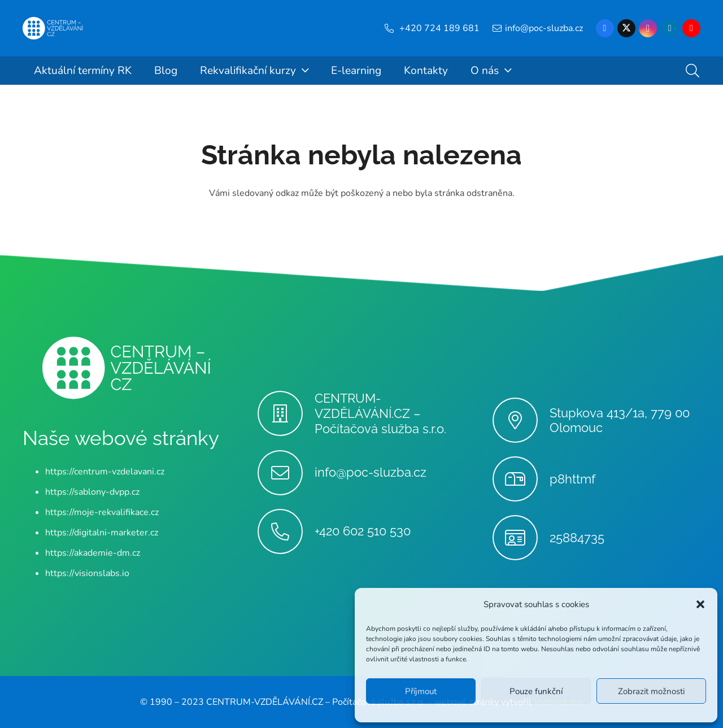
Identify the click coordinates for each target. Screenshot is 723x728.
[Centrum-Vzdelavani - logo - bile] (53, 28)
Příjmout (421, 691)
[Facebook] (605, 28)
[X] (626, 28)
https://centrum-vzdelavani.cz (105, 472)
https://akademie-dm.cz (93, 553)
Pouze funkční (536, 691)
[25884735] (521, 538)
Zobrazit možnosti (651, 691)
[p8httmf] (521, 479)
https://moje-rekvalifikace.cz (102, 512)
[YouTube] (691, 28)
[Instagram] (648, 28)
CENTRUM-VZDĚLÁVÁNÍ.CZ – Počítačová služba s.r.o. (380, 413)
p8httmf (572, 479)
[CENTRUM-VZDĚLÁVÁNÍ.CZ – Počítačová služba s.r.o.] (286, 413)
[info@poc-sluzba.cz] (286, 473)
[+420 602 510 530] (286, 531)
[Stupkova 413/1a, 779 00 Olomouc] (521, 420)
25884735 (577, 538)
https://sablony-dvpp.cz (92, 492)
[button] (700, 604)
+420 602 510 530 (363, 531)
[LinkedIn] (670, 28)
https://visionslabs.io (87, 573)
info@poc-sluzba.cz (371, 472)
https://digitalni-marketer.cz (102, 533)
